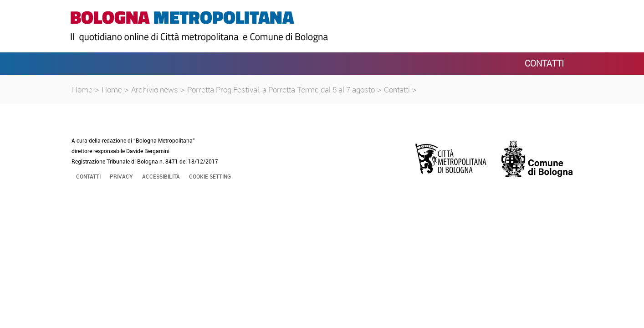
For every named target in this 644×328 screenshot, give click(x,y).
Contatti (397, 90)
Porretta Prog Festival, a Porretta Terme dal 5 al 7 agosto (281, 90)
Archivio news (155, 90)
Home (82, 90)
